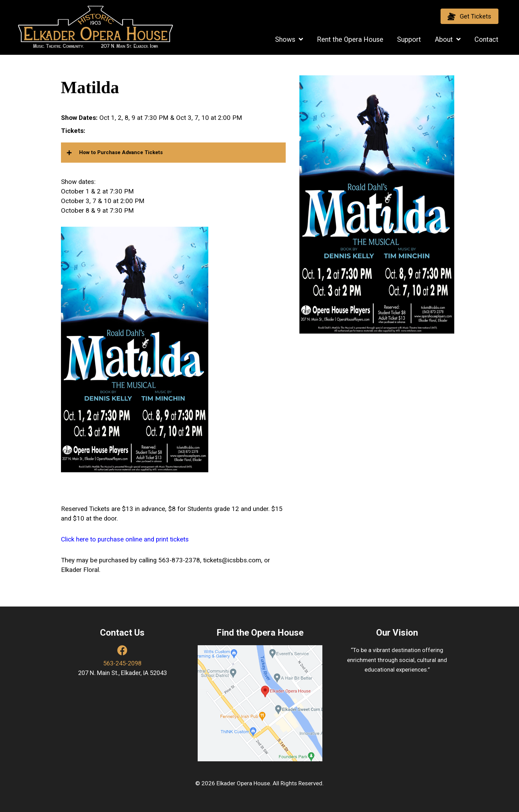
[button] (469, 16)
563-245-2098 (122, 663)
